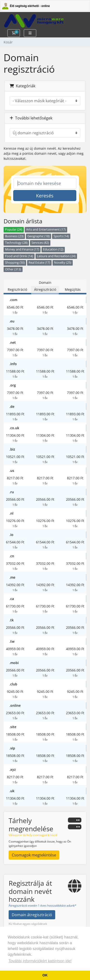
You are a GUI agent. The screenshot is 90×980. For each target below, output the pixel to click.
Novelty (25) (63, 263)
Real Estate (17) (39, 263)
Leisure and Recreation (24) (56, 256)
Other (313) (13, 269)
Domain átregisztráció (32, 915)
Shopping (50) (15, 263)
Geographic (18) (39, 236)
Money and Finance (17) (22, 249)
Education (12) (53, 249)
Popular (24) (14, 229)
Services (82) (40, 243)
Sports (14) (61, 236)
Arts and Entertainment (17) (46, 229)
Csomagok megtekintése (34, 855)
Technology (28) (16, 243)
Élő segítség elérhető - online (30, 6)
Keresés (45, 196)
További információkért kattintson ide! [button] (40, 961)
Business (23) (14, 236)
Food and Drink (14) (19, 256)
